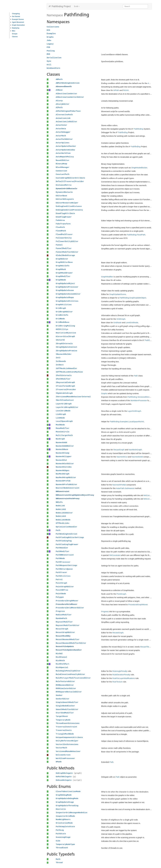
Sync (49, 61)
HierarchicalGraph (65, 337)
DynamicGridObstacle (66, 189)
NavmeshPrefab (63, 481)
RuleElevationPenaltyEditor (70, 674)
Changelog (16, 14)
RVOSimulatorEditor (66, 689)
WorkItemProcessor (139, 400)
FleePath (60, 227)
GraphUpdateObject (65, 284)
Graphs (50, 37)
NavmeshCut (122, 457)
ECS (48, 30)
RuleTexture (117, 682)
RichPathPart (63, 664)
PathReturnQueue (64, 569)
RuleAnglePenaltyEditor (68, 671)
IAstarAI (60, 340)
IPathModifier (63, 379)
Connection (61, 171)
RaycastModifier (64, 622)
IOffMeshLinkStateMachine (69, 372)
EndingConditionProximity (69, 210)
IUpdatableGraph (64, 393)
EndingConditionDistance (69, 206)
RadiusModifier (64, 615)
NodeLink (60, 506)
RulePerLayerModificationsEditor (73, 678)
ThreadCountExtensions (68, 723)
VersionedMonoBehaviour (68, 751)
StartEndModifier (65, 713)
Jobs (49, 40)
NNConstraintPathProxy (68, 499)
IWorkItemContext (65, 400)
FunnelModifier (64, 248)
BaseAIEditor (63, 160)
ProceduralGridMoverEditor (70, 608)
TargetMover (62, 716)
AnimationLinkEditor (66, 122)
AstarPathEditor (64, 139)
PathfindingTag (64, 541)
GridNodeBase (63, 322)
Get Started (15, 16)
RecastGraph (119, 450)
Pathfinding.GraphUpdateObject (133, 298)
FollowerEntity (64, 238)
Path (136, 376)
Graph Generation (18, 25)
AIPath (116, 90)
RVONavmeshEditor (65, 685)
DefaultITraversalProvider (70, 181)
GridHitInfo (62, 315)
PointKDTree (62, 590)
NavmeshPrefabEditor (66, 485)
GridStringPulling (65, 326)
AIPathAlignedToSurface (68, 111)
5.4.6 (77, 6)
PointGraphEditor (65, 587)
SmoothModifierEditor (67, 709)
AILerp (59, 101)
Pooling (51, 51)
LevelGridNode (132, 322)
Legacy (50, 44)
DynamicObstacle (64, 192)
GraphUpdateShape (65, 298)
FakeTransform (63, 224)
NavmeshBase (62, 449)
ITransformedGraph (65, 386)
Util (49, 65)
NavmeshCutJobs (64, 467)
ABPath (59, 79)
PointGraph (61, 583)
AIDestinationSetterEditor (70, 97)
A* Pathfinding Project (60, 6)
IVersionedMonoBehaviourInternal (73, 397)
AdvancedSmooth (64, 87)
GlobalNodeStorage (65, 255)
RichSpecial (62, 668)
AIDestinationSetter (66, 94)
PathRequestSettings (66, 565)
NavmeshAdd (61, 443)
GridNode (60, 319)
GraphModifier (63, 276)
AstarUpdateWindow (65, 150)
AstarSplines (63, 143)
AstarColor (61, 125)
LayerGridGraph (64, 404)
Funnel (59, 245)
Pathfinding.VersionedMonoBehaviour (143, 397)
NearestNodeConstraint (68, 488)
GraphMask (61, 269)
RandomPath (61, 618)
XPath (59, 762)
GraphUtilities (64, 305)
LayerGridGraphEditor (67, 407)
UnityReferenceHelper (67, 741)
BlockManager (63, 167)
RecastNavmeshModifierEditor (71, 643)
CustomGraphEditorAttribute (70, 178)
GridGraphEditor (64, 312)
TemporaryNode (63, 720)
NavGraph (60, 439)
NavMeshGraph (135, 450)
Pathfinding (138, 129)
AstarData (61, 129)
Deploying (15, 28)
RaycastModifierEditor (68, 625)
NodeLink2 (61, 509)
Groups (15, 34)
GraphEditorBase (64, 262)
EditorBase (61, 196)
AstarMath (61, 136)
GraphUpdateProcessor (67, 287)
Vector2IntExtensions (67, 744)
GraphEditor (62, 259)
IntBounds (61, 361)
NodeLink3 (61, 516)
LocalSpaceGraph (64, 421)
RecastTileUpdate (65, 647)
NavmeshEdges (63, 471)
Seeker (59, 695)
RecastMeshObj (63, 636)
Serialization (54, 58)
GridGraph (61, 308)
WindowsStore (54, 68)
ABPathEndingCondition (68, 83)
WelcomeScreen (63, 755)
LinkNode (60, 418)
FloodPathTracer (64, 234)
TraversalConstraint (66, 727)
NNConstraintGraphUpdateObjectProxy (75, 495)
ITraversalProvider (66, 390)
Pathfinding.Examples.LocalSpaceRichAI (127, 422)
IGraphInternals (64, 344)
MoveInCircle (63, 432)
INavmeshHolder (64, 354)
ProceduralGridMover (66, 604)
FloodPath (61, 231)
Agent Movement (17, 22)
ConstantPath (63, 174)
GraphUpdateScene (65, 290)
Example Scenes (17, 19)
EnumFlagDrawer (64, 217)
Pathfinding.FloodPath (136, 235)
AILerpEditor (63, 104)
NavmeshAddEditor (65, 446)
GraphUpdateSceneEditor (68, 294)
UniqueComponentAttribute (69, 737)
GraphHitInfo (63, 266)
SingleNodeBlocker (139, 168)
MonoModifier (63, 428)
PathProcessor (63, 562)
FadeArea (60, 220)
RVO (48, 54)
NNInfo (59, 502)
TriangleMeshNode (65, 734)
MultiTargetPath (64, 435)
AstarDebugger (63, 132)
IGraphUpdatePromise (66, 351)
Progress (60, 611)
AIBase (59, 90)
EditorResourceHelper (67, 203)
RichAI (126, 90)
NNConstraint (63, 492)
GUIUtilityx (62, 329)
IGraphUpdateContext (66, 347)
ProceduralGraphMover (67, 601)
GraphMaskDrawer (64, 273)
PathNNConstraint (65, 555)
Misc (13, 31)
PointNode (61, 594)
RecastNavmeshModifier (68, 640)
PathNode (60, 558)
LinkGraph (61, 414)
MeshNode (60, 425)
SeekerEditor (63, 699)
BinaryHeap (61, 164)
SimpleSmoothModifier (67, 702)
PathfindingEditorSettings (70, 537)
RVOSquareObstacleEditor (69, 692)
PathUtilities (63, 576)
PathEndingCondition (66, 534)
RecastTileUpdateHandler (69, 650)
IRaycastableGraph (65, 382)
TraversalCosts (64, 730)
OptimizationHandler (66, 527)
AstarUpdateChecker (66, 146)
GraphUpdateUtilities (67, 301)
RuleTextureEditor (65, 682)
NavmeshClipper (64, 457)
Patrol (59, 580)
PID (48, 47)
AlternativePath (64, 115)
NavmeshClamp (63, 453)
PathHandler (62, 548)
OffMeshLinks (63, 523)
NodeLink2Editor (64, 513)
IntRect (60, 365)
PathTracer (61, 572)
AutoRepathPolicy (65, 157)
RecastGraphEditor (65, 632)
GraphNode (61, 280)
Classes (15, 37)
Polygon (60, 597)
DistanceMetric (64, 185)
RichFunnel (61, 657)
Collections (53, 27)
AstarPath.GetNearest (125, 488)
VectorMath (61, 748)
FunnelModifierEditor (67, 252)
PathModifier (63, 551)
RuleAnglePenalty (120, 671)
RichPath (60, 661)
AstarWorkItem (63, 153)
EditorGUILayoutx (65, 199)
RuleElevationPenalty (121, 675)
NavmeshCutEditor (65, 464)
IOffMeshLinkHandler (66, 368)
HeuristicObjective (66, 333)
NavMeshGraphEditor (66, 478)
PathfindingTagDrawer (67, 544)
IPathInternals (64, 375)
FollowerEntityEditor (67, 241)
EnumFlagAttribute (65, 213)
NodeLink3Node (63, 520)
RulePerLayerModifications (124, 678)
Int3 (58, 358)
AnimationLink (63, 118)
